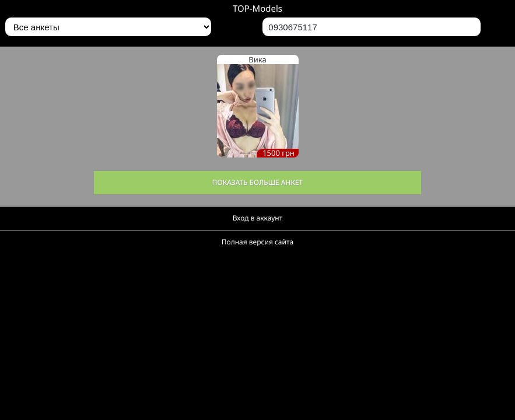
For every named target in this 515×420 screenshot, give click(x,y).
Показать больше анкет (258, 182)
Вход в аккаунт (258, 218)
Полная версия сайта (257, 242)
